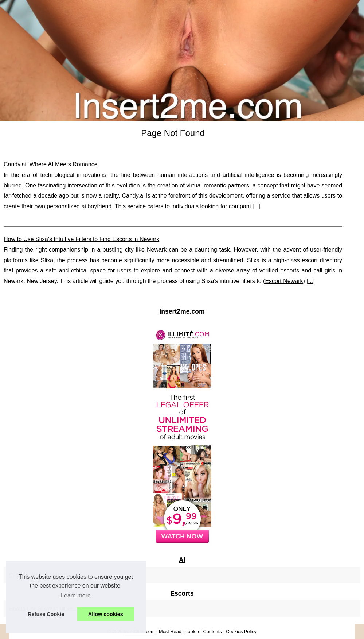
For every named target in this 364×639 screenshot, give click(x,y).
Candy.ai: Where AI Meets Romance (51, 164)
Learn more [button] (76, 595)
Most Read (170, 632)
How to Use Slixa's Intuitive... (43, 608)
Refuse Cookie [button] (46, 614)
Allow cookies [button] (106, 614)
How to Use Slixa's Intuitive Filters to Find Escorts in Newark (81, 239)
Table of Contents (204, 632)
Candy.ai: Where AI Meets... (42, 575)
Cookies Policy (241, 632)
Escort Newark (284, 281)
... (256, 206)
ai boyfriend (96, 206)
